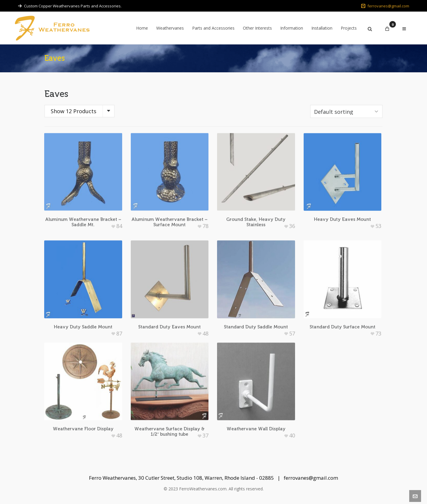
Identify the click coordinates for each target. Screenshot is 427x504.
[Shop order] (346, 111)
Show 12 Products (74, 111)
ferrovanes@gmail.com (385, 6)
